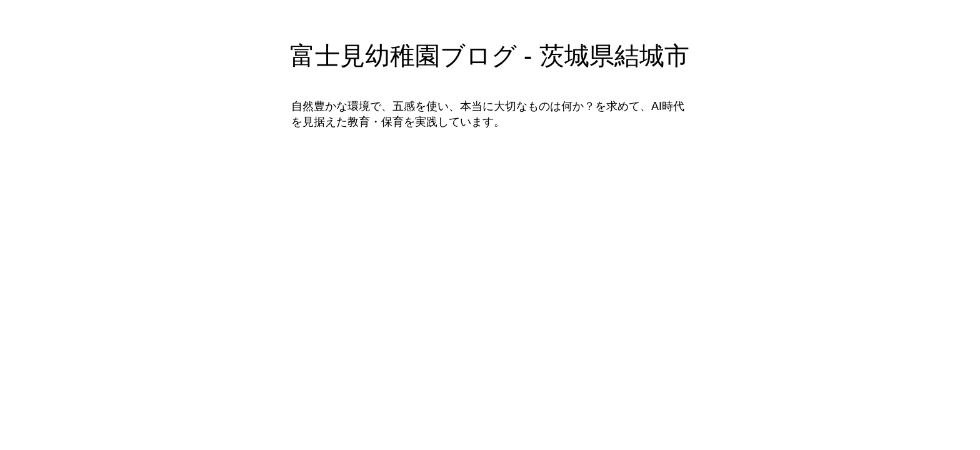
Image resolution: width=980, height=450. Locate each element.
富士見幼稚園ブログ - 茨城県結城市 (490, 56)
